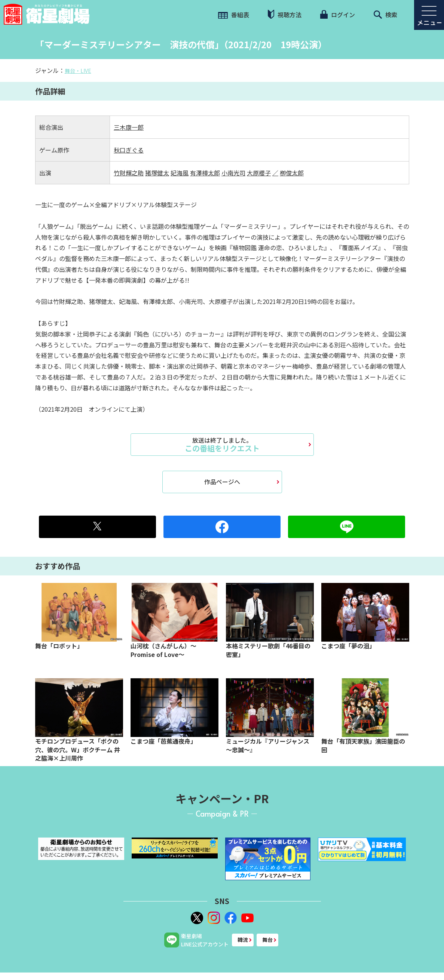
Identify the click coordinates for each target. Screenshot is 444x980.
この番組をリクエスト (222, 445)
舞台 (267, 940)
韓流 (243, 940)
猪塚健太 (157, 173)
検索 (385, 15)
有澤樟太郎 (205, 173)
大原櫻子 (259, 173)
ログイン (337, 15)
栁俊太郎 (292, 173)
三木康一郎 (129, 127)
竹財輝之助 (129, 173)
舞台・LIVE (78, 71)
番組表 (234, 15)
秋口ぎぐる (129, 150)
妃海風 (180, 173)
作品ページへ (222, 482)
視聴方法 (285, 14)
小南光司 (233, 173)
